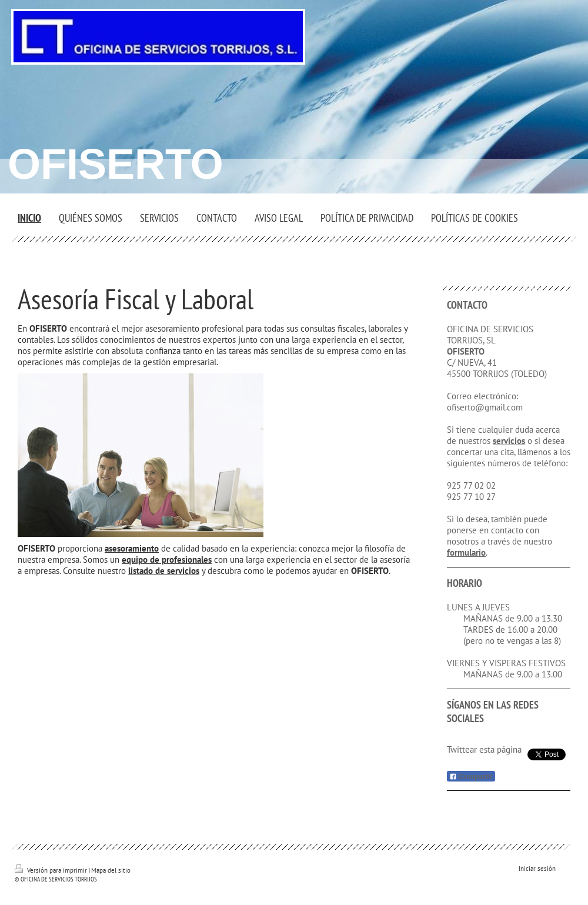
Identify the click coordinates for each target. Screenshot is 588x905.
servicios (509, 441)
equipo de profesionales (167, 560)
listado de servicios (164, 571)
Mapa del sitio (111, 870)
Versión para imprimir (52, 870)
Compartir (471, 777)
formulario (466, 552)
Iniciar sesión (537, 869)
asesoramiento (132, 548)
